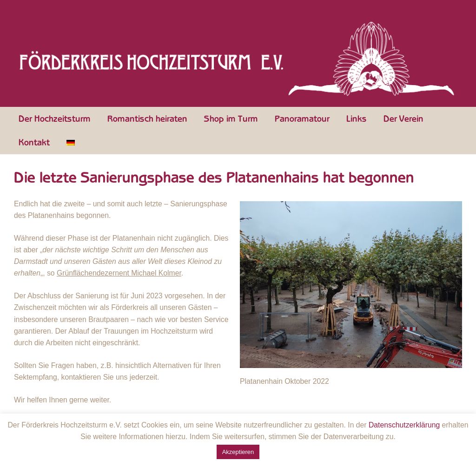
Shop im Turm (231, 119)
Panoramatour (302, 119)
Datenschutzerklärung (404, 425)
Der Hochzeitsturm (55, 119)
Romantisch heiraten (147, 119)
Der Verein (403, 119)
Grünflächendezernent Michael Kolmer (119, 273)
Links (357, 119)
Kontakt (34, 143)
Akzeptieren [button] (238, 452)
